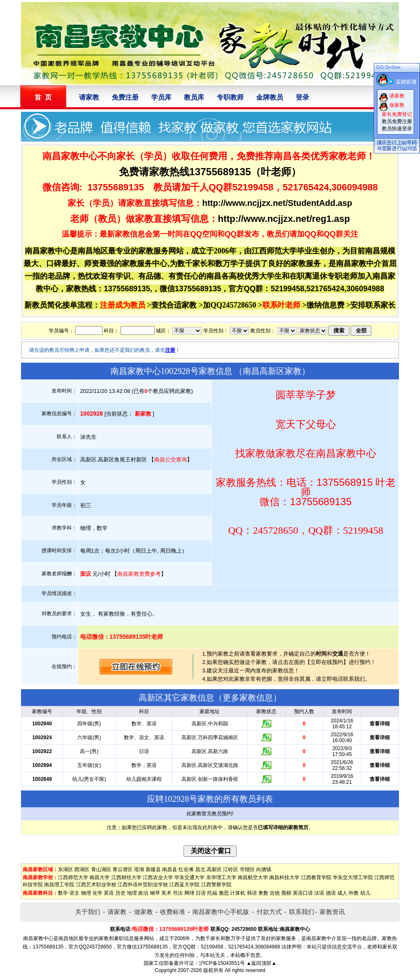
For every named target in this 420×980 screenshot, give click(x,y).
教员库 (194, 97)
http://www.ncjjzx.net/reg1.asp (284, 219)
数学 (63, 893)
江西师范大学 (73, 877)
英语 (109, 893)
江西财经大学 (126, 877)
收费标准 (173, 912)
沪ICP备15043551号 (222, 963)
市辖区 (247, 869)
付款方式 (269, 912)
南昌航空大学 (253, 877)
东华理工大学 (221, 877)
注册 (170, 350)
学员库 (161, 97)
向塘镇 (264, 869)
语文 (74, 893)
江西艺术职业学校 (96, 885)
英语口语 (303, 893)
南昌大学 (100, 877)
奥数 (263, 893)
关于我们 (88, 912)
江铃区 (231, 869)
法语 (319, 893)
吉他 (275, 893)
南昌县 (170, 869)
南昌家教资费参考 (139, 574)
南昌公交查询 (171, 460)
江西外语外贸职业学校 (143, 885)
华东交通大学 (189, 877)
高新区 (214, 869)
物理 (86, 893)
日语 (201, 893)
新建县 (153, 869)
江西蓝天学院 (184, 885)
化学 (97, 893)
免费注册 (125, 97)
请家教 (89, 97)
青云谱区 (123, 869)
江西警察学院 (216, 885)
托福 (212, 893)
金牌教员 (270, 97)
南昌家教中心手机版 (221, 912)
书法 (178, 893)
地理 (132, 893)
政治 (143, 893)
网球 (189, 893)
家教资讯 (332, 912)
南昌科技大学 (284, 877)
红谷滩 (186, 869)
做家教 (143, 912)
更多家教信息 (248, 698)
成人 (342, 893)
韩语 (252, 893)
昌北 (200, 869)
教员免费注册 (397, 121)
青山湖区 (101, 869)
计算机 (238, 893)
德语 (331, 893)
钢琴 (155, 893)
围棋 (286, 893)
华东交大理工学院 (353, 877)
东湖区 (66, 869)
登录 (302, 97)
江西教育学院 (316, 877)
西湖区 (82, 869)
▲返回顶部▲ (261, 963)
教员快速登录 (397, 129)
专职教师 (230, 97)
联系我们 (302, 912)
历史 (121, 893)
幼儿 (365, 893)
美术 (166, 893)
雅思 (224, 893)
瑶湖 (139, 869)
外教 (354, 893)
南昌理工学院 (59, 885)
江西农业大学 (158, 877)
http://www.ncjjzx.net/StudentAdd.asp (277, 203)
